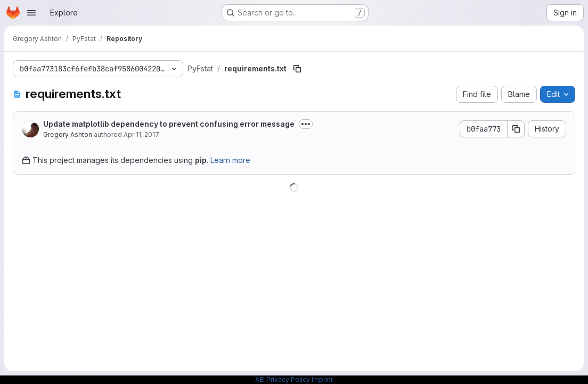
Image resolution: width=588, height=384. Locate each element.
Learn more (230, 160)
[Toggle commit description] (306, 124)
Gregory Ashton (68, 134)
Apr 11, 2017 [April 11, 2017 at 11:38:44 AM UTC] (141, 134)
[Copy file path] (297, 69)
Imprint (322, 379)
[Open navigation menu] (31, 13)
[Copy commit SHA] (516, 129)
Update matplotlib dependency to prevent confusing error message (169, 124)
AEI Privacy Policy (283, 379)
